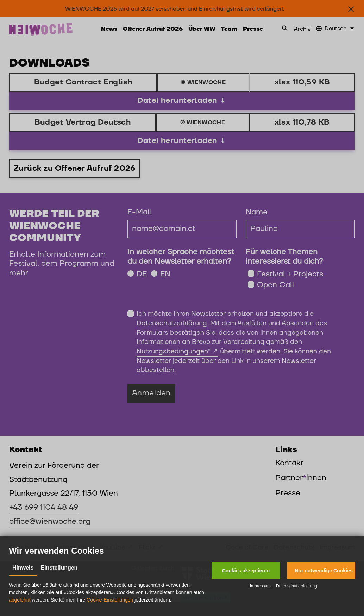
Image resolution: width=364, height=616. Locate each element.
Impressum (260, 586)
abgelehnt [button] (20, 600)
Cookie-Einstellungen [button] (110, 600)
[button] (246, 570)
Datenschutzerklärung (297, 586)
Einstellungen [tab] (59, 568)
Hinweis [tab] (23, 568)
